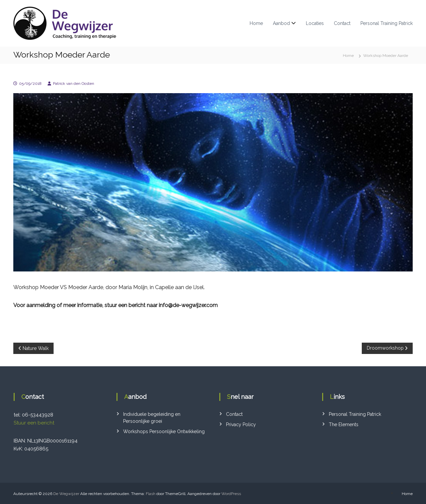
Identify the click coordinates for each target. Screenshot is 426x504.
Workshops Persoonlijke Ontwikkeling (164, 431)
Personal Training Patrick (387, 23)
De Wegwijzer (66, 494)
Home (256, 23)
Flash (151, 494)
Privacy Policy (241, 424)
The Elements (344, 424)
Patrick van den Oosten (74, 84)
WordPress (231, 494)
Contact (342, 23)
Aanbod (281, 23)
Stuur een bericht (34, 423)
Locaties (315, 23)
